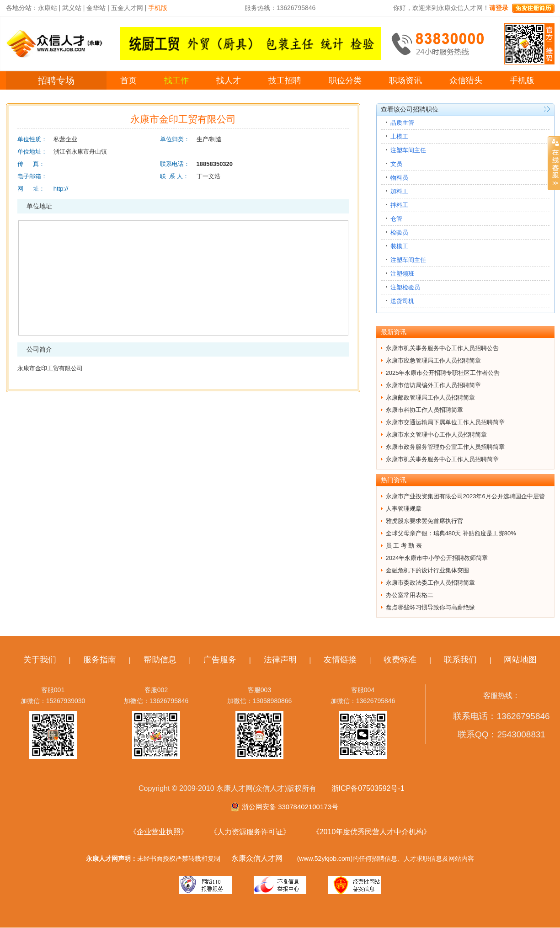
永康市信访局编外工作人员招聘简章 (433, 385)
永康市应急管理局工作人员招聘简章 (433, 360)
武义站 (72, 8)
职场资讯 (405, 80)
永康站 (48, 8)
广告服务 (220, 660)
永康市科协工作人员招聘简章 (424, 410)
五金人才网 (127, 8)
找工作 (176, 80)
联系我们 (460, 660)
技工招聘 (285, 80)
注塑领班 (402, 274)
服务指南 (100, 660)
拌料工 (399, 205)
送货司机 (402, 301)
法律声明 (280, 660)
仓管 (396, 219)
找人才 (229, 80)
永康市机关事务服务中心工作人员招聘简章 (442, 459)
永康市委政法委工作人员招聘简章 (430, 583)
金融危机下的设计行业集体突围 (427, 570)
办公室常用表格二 (410, 595)
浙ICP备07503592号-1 (368, 788)
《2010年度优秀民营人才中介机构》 (372, 832)
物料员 (399, 178)
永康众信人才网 (257, 858)
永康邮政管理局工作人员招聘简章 (430, 397)
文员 (396, 164)
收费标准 (400, 660)
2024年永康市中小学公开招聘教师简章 (437, 558)
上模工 (399, 136)
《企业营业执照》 (159, 832)
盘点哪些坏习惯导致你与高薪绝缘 (430, 607)
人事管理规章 (404, 509)
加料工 (399, 191)
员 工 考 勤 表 (404, 546)
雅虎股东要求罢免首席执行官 (424, 521)
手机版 (522, 80)
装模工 (399, 246)
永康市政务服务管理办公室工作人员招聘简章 (445, 447)
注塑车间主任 (408, 150)
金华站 (96, 8)
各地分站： (22, 8)
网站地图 (520, 660)
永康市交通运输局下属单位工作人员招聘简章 (445, 422)
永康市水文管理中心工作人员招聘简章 (436, 435)
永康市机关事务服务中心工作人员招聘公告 (442, 348)
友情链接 (340, 660)
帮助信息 (160, 660)
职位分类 (345, 80)
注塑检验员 (405, 287)
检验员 (399, 232)
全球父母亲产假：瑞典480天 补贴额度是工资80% (451, 533)
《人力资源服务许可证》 (250, 832)
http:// (61, 189)
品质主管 (402, 123)
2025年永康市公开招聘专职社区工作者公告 (443, 373)
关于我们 (40, 660)
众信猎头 (466, 80)
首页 (128, 80)
